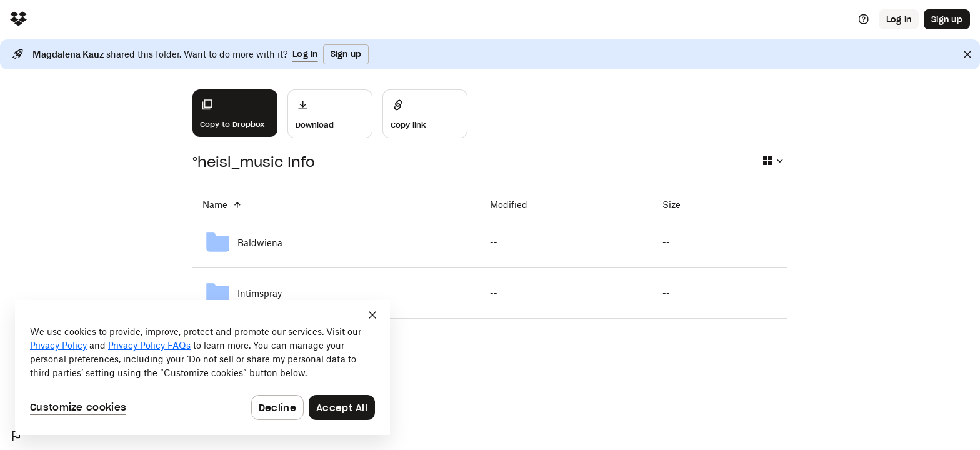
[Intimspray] (336, 293)
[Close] (967, 54)
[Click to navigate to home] (18, 20)
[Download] (330, 114)
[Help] (864, 19)
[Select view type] (772, 161)
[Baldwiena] (336, 242)
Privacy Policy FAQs (149, 345)
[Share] (425, 114)
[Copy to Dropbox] (235, 113)
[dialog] (202, 367)
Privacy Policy (58, 345)
